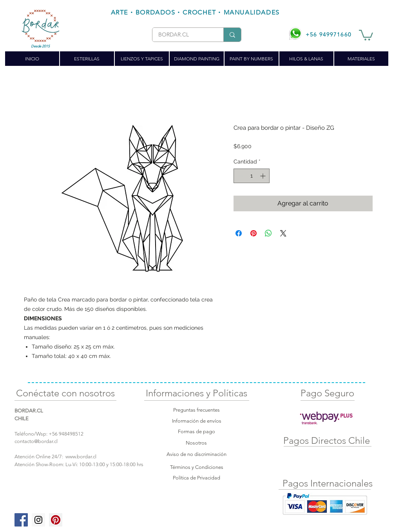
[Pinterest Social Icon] (56, 520)
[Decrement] (240, 176)
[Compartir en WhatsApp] (268, 233)
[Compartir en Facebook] (239, 233)
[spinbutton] (252, 176)
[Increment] (264, 176)
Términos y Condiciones (197, 467)
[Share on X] (283, 233)
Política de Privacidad (196, 478)
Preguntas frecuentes (196, 410)
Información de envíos (197, 421)
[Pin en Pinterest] (254, 233)
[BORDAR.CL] (182, 35)
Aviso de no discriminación (196, 454)
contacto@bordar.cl (36, 441)
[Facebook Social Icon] (21, 520)
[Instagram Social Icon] (38, 520)
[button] (366, 34)
